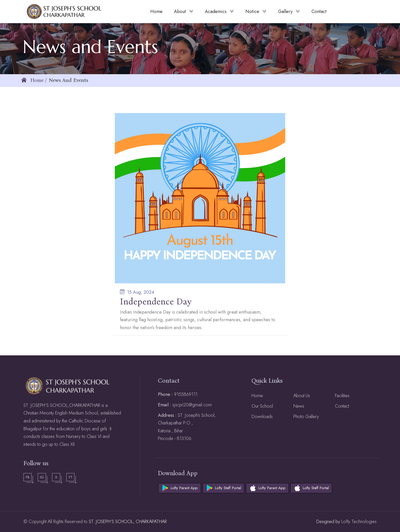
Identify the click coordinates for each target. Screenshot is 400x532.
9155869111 (186, 394)
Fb (28, 477)
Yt (71, 477)
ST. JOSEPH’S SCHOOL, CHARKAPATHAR (128, 522)
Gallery (289, 11)
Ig (42, 477)
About (184, 11)
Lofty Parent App (184, 488)
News (299, 406)
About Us (302, 396)
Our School (262, 406)
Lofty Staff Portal (228, 488)
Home (33, 80)
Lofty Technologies (358, 522)
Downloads (262, 417)
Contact (342, 406)
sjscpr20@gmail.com (192, 405)
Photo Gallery (306, 417)
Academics (219, 11)
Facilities (342, 396)
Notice (256, 11)
